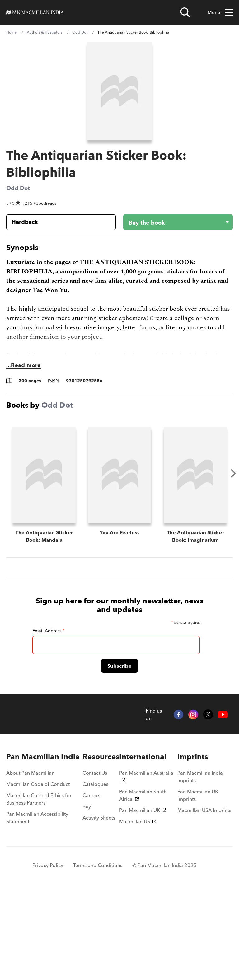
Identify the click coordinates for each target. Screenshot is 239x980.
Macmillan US (138, 909)
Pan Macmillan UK (143, 898)
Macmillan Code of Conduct (38, 871)
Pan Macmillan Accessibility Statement (37, 905)
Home (12, 32)
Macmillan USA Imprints (204, 898)
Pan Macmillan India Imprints (200, 864)
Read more (26, 365)
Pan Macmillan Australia (146, 863)
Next (233, 473)
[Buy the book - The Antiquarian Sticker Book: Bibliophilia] (173, 222)
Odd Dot (80, 32)
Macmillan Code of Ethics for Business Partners (39, 886)
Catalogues (95, 871)
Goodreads (46, 203)
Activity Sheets (99, 905)
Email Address (48, 718)
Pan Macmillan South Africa (143, 883)
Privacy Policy (48, 953)
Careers (91, 883)
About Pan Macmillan (30, 860)
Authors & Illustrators (45, 32)
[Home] (35, 12)
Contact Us (95, 860)
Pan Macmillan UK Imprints (198, 883)
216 (29, 203)
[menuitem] (44, 844)
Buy (87, 894)
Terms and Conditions (98, 953)
